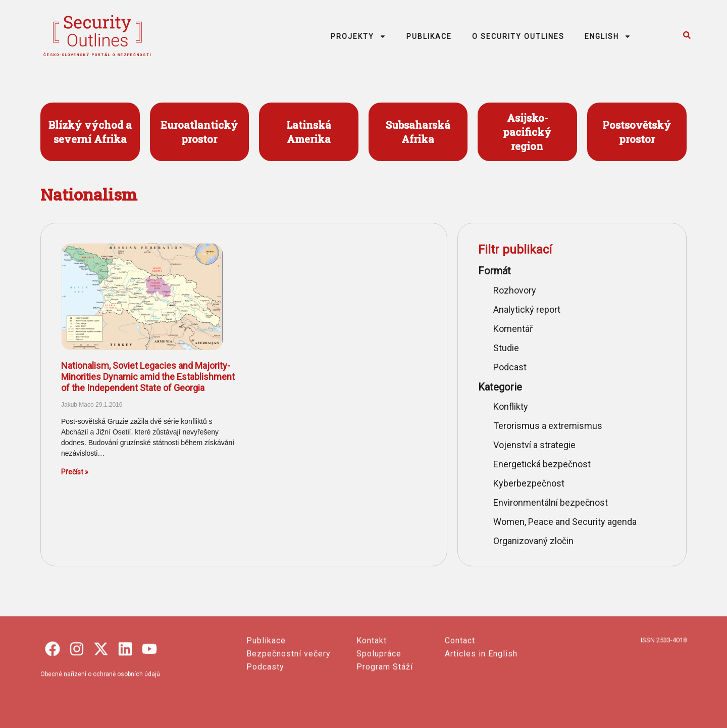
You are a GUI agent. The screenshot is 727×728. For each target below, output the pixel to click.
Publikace (266, 689)
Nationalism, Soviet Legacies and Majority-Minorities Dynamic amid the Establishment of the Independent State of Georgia (148, 376)
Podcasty (265, 715)
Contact (460, 689)
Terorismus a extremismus (548, 426)
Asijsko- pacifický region (527, 132)
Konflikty (511, 406)
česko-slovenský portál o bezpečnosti (98, 55)
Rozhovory (515, 290)
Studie (506, 348)
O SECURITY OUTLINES (518, 36)
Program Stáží (385, 715)
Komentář (513, 329)
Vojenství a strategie (534, 445)
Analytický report (527, 309)
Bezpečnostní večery (289, 702)
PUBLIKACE (429, 36)
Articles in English (481, 702)
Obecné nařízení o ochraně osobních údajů (100, 722)
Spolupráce (379, 702)
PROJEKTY (358, 36)
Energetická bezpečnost (542, 464)
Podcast (510, 367)
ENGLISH (608, 36)
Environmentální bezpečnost (551, 502)
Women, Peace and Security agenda (565, 522)
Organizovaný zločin (533, 541)
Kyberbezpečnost (529, 483)
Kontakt (372, 689)
